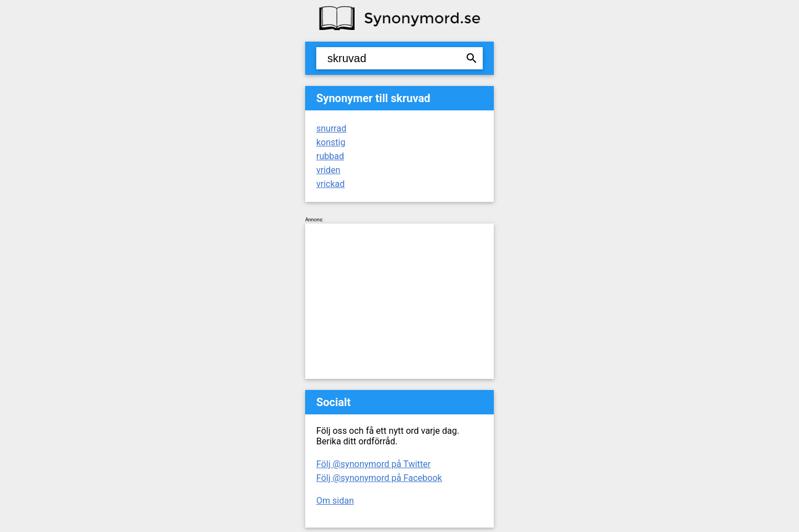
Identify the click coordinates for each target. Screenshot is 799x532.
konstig (331, 142)
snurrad (331, 128)
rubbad (330, 156)
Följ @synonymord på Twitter (373, 464)
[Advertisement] (399, 301)
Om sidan (335, 501)
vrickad (330, 184)
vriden (328, 170)
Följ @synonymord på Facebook (379, 478)
